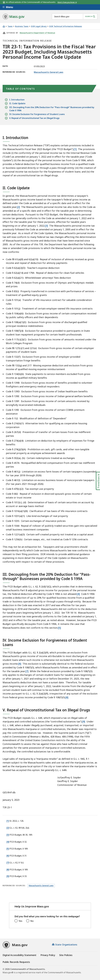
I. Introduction (17, 100)
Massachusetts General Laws (49, 72)
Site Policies (66, 955)
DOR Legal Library (39, 26)
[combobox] (75, 16)
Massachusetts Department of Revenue (37, 33)
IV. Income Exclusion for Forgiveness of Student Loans (37, 114)
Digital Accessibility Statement (19, 955)
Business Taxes (22, 26)
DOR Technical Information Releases (66, 26)
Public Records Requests (16, 962)
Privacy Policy (48, 955)
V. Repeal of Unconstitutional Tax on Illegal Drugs (34, 118)
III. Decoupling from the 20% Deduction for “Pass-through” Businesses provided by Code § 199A (52, 109)
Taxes (10, 26)
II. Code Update (17, 103)
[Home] (4, 26)
